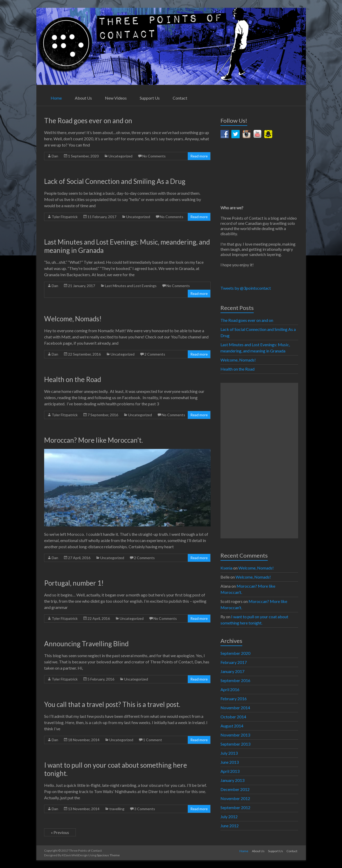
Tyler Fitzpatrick (65, 217)
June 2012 (230, 826)
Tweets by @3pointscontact (246, 288)
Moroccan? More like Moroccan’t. (94, 440)
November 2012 (235, 798)
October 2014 (233, 717)
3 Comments (145, 809)
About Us (83, 98)
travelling (117, 809)
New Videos (116, 98)
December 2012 (235, 789)
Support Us (150, 98)
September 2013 (235, 744)
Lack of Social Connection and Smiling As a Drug (115, 181)
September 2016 (235, 680)
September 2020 (235, 653)
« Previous (60, 832)
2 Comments (155, 354)
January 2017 (232, 671)
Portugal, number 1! (74, 583)
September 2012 (235, 807)
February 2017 (234, 662)
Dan (55, 156)
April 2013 (230, 771)
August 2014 (232, 726)
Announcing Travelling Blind (86, 644)
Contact (180, 98)
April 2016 (230, 689)
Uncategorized (120, 156)
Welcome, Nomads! (73, 319)
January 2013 (232, 780)
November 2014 (235, 708)
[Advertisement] (259, 461)
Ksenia (226, 568)
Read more (199, 156)
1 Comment (153, 740)
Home (56, 98)
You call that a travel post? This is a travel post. (112, 704)
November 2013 (235, 735)
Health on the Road (73, 379)
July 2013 (229, 753)
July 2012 (229, 817)
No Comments (154, 156)
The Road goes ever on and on (88, 121)
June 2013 (230, 762)
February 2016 (234, 699)
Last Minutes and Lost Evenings (131, 286)
